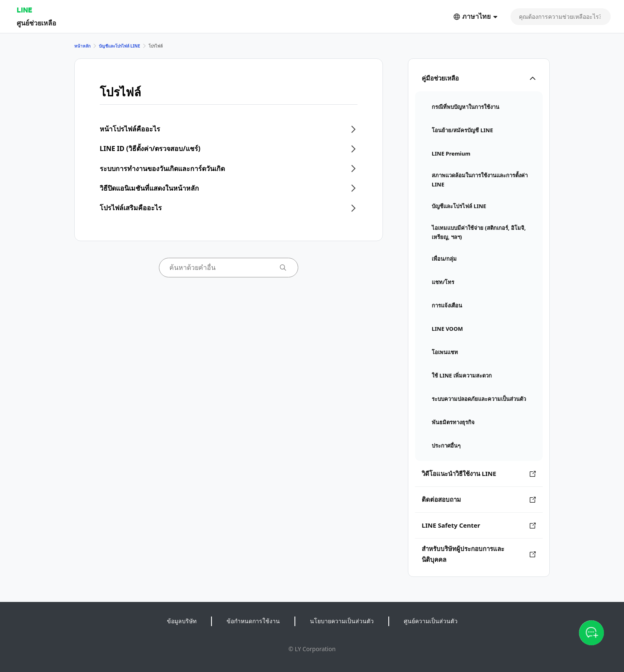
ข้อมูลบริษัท (182, 621)
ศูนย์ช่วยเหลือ (36, 23)
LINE (24, 10)
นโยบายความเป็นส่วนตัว (342, 621)
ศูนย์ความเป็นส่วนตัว (431, 621)
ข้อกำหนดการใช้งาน (253, 621)
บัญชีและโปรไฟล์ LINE (120, 46)
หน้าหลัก (82, 46)
